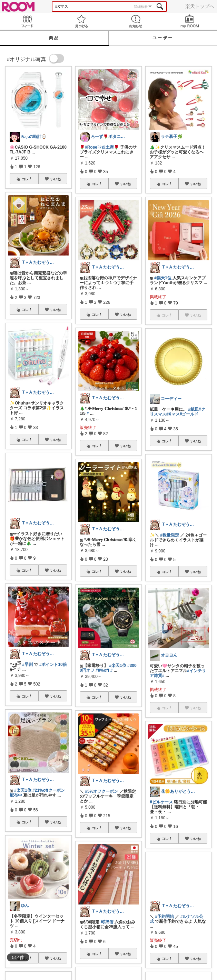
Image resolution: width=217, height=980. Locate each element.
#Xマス (173, 414)
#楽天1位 (23, 790)
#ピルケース (161, 802)
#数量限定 (170, 535)
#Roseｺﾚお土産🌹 (102, 147)
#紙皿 (193, 409)
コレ (27, 179)
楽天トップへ (200, 6)
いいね (56, 179)
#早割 (27, 664)
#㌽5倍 (107, 922)
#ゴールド (189, 414)
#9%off (102, 670)
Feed (27, 21)
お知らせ (136, 21)
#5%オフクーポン (101, 791)
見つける (81, 21)
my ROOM (190, 21)
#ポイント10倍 (53, 664)
